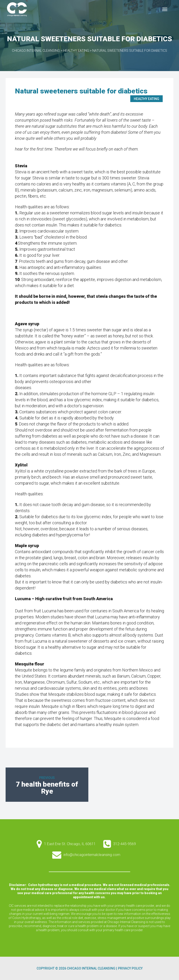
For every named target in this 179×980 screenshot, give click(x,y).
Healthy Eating (146, 99)
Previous (47, 778)
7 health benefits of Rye (47, 788)
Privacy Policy (130, 968)
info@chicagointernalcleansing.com (91, 868)
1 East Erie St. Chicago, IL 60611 (77, 861)
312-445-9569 (112, 861)
